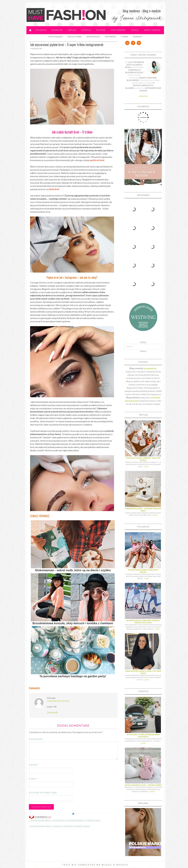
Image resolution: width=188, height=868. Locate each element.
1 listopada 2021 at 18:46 (58, 701)
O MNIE (125, 37)
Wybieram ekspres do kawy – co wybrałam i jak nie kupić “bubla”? (143, 434)
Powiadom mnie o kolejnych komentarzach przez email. (66, 821)
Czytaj (146, 391)
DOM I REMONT (118, 30)
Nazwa (34, 765)
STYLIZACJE (41, 30)
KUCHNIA (101, 30)
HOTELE (135, 30)
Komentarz (36, 739)
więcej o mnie (143, 96)
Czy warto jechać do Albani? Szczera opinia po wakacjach (143, 495)
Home (30, 30)
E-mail (33, 779)
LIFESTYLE (86, 30)
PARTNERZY (111, 37)
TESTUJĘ (72, 30)
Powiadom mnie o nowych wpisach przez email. (61, 826)
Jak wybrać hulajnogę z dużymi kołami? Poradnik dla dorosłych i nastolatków (143, 546)
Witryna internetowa (43, 793)
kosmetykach (150, 293)
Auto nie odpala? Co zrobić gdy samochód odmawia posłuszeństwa (143, 660)
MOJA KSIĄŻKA (56, 37)
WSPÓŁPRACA (93, 37)
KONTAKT (137, 37)
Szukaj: (143, 276)
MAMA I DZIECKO (152, 30)
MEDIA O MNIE (75, 37)
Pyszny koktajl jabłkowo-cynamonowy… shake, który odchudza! (143, 384)
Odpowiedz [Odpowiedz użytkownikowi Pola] (52, 712)
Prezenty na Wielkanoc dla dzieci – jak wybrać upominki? (143, 710)
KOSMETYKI (57, 30)
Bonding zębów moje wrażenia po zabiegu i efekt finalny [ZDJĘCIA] (143, 597)
